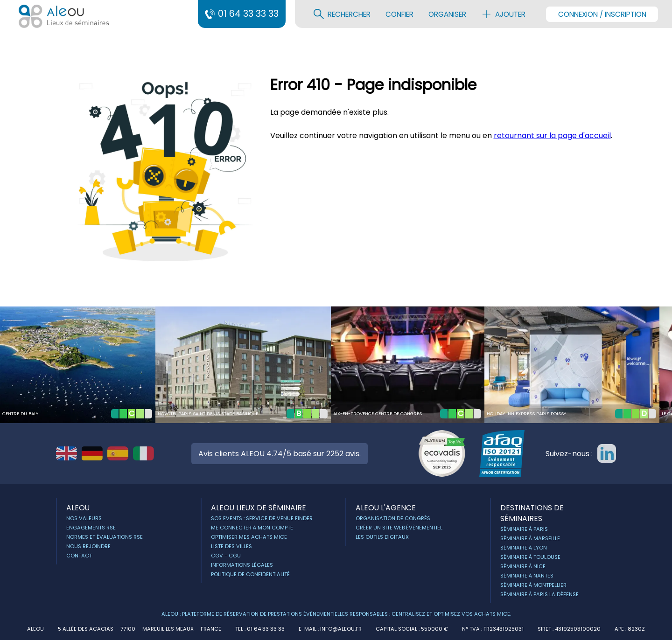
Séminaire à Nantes (527, 576)
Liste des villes (231, 546)
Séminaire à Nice (523, 566)
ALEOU (78, 508)
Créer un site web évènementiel (399, 528)
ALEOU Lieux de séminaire (259, 508)
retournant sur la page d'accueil (552, 136)
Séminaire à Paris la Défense (539, 594)
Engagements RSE (91, 528)
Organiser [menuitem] (447, 14)
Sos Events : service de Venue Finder (262, 518)
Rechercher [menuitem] (342, 14)
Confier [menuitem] (399, 14)
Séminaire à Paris (524, 529)
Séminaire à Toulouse (530, 557)
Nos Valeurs (84, 518)
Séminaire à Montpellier (533, 585)
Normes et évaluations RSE (105, 537)
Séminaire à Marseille (530, 538)
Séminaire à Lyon (524, 548)
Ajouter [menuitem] (503, 14)
